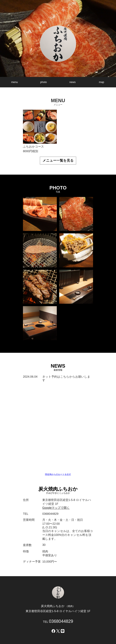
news (72, 82)
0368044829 (61, 621)
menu (14, 82)
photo (43, 82)
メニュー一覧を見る (58, 160)
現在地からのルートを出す (58, 474)
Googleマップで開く (56, 508)
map (102, 82)
